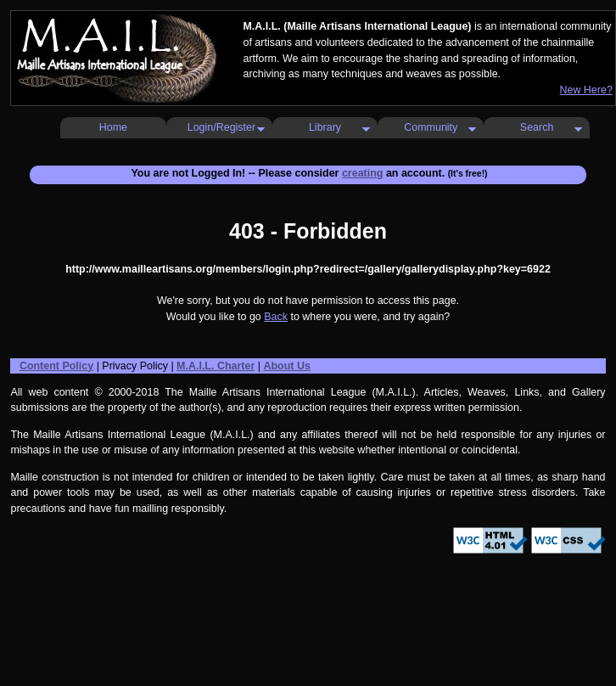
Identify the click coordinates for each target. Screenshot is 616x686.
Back (276, 317)
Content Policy (56, 366)
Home (113, 127)
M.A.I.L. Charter (216, 366)
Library (325, 127)
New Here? (585, 90)
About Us (286, 366)
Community (431, 127)
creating (363, 173)
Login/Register (221, 127)
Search (537, 127)
